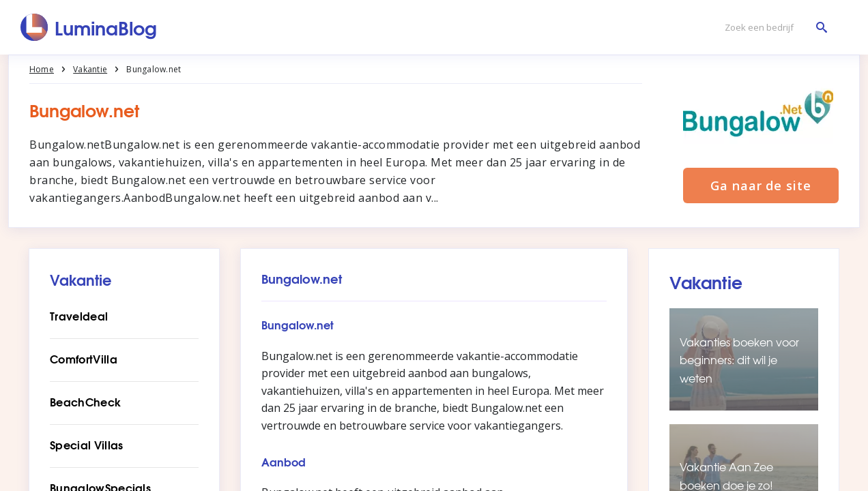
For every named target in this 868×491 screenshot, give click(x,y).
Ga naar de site (761, 185)
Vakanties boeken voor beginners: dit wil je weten (739, 360)
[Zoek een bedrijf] (772, 28)
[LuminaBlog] (89, 27)
